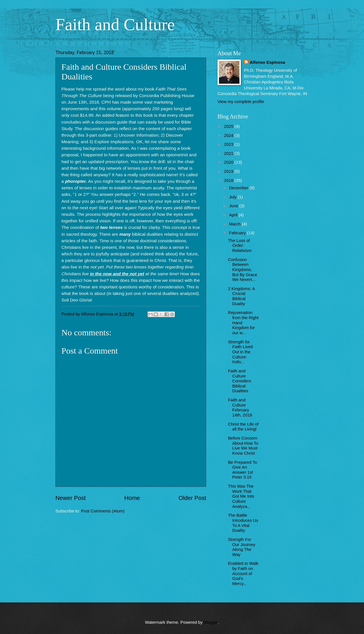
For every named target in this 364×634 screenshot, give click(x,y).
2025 (229, 126)
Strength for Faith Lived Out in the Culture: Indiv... (240, 352)
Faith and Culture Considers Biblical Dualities (240, 381)
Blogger (211, 622)
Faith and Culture (115, 24)
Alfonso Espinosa (267, 62)
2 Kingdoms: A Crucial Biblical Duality (241, 296)
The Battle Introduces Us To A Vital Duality (243, 523)
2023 (229, 144)
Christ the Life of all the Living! (243, 427)
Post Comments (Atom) (103, 511)
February (238, 233)
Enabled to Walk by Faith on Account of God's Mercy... (243, 574)
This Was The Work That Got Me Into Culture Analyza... (241, 496)
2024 (229, 136)
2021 (229, 153)
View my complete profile (241, 102)
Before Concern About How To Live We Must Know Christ (243, 446)
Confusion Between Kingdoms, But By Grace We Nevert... (243, 270)
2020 (229, 162)
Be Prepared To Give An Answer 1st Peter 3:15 (243, 470)
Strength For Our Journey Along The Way (242, 547)
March (235, 224)
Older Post (192, 498)
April (234, 215)
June (234, 206)
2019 (229, 171)
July (233, 197)
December (239, 188)
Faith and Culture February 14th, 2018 (240, 408)
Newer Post (71, 498)
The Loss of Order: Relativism (240, 246)
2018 (229, 180)
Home (132, 498)
